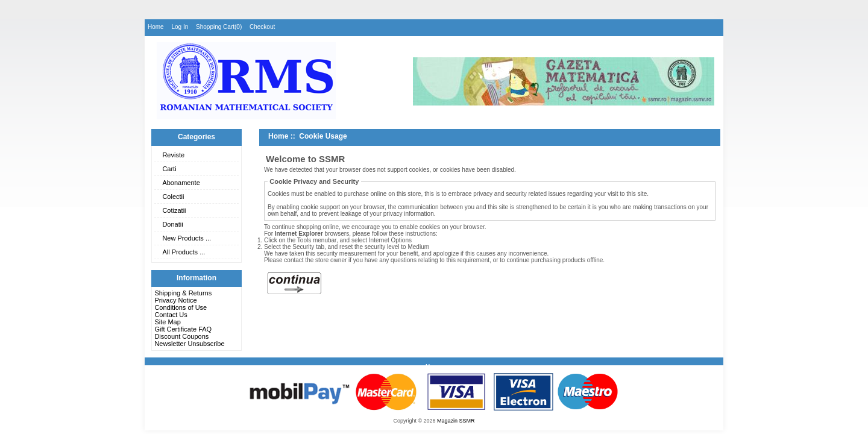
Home (156, 27)
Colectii (173, 197)
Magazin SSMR (456, 421)
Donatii (172, 224)
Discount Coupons (181, 336)
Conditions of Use (181, 307)
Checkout (262, 27)
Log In (180, 27)
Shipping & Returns (183, 293)
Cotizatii (174, 210)
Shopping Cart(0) (219, 27)
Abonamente (181, 183)
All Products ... (184, 252)
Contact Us (171, 315)
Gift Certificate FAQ (183, 329)
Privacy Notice (175, 300)
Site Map (167, 322)
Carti (169, 169)
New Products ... (187, 238)
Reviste (173, 155)
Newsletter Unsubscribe (189, 344)
